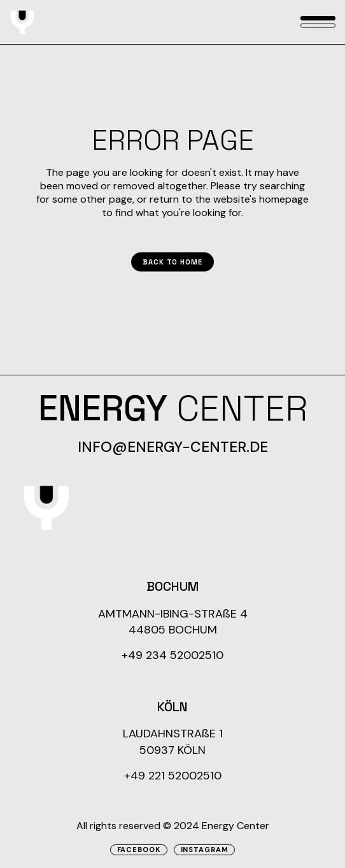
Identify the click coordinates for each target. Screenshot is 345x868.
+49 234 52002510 (172, 655)
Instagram (205, 850)
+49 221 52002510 (173, 776)
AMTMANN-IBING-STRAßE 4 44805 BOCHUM (173, 622)
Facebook (139, 850)
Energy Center (236, 826)
